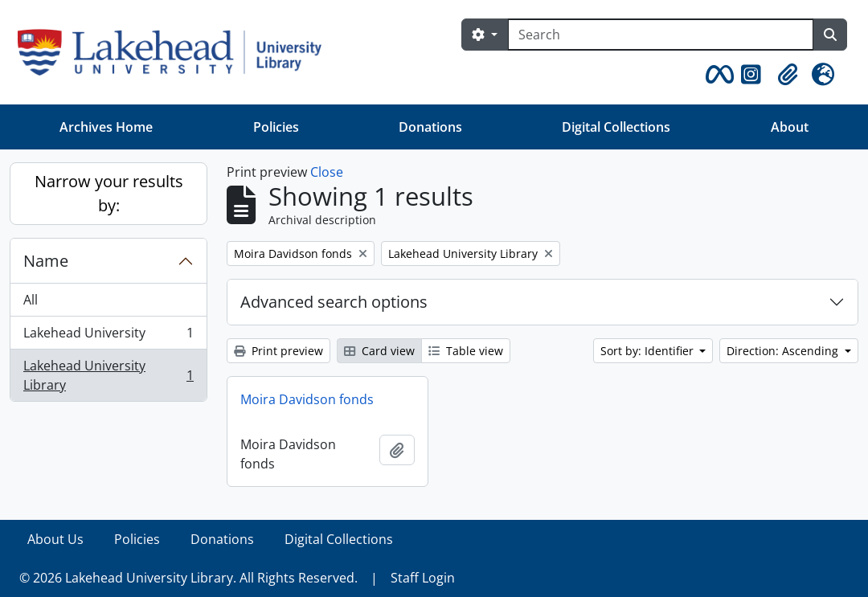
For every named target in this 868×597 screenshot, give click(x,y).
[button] (717, 75)
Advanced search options (334, 302)
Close (327, 172)
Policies (276, 127)
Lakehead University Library (108, 375)
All (31, 300)
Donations (430, 127)
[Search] (661, 35)
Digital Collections (616, 127)
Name (46, 261)
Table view (466, 351)
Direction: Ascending (784, 351)
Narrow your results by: (109, 193)
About (790, 127)
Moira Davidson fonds (307, 399)
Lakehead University (108, 336)
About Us (55, 539)
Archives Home (106, 127)
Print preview (278, 351)
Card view (379, 351)
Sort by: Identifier (649, 351)
